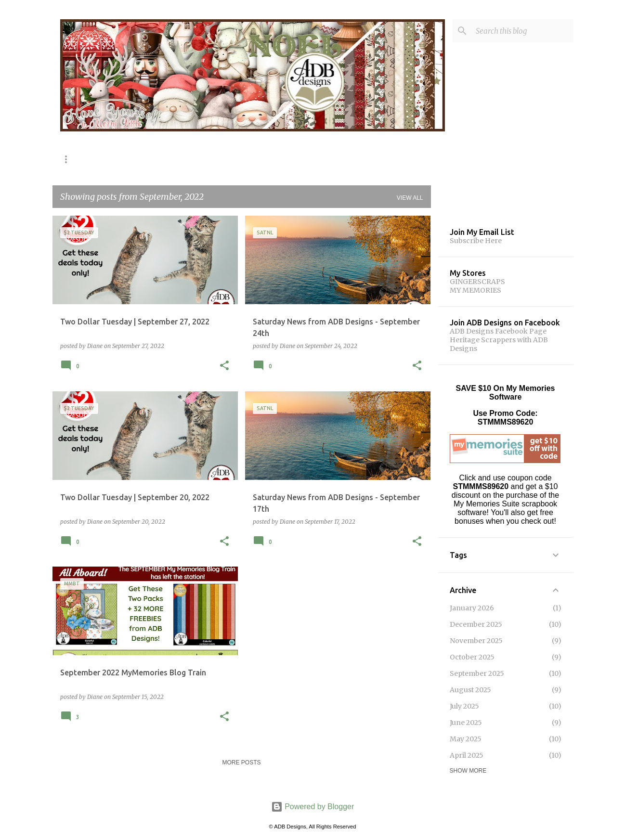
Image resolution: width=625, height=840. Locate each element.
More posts (241, 762)
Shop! (109, 159)
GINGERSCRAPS (477, 282)
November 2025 (476, 641)
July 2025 (464, 706)
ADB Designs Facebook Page (498, 331)
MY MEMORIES (475, 290)
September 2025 (477, 673)
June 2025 (466, 723)
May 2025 (466, 739)
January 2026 (472, 608)
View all (410, 198)
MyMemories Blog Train (267, 159)
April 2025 (467, 755)
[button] (224, 366)
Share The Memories (173, 159)
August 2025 (470, 690)
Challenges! (389, 159)
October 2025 (472, 657)
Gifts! (338, 159)
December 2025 (476, 624)
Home (69, 159)
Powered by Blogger (313, 807)
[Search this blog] (522, 31)
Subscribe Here (476, 241)
